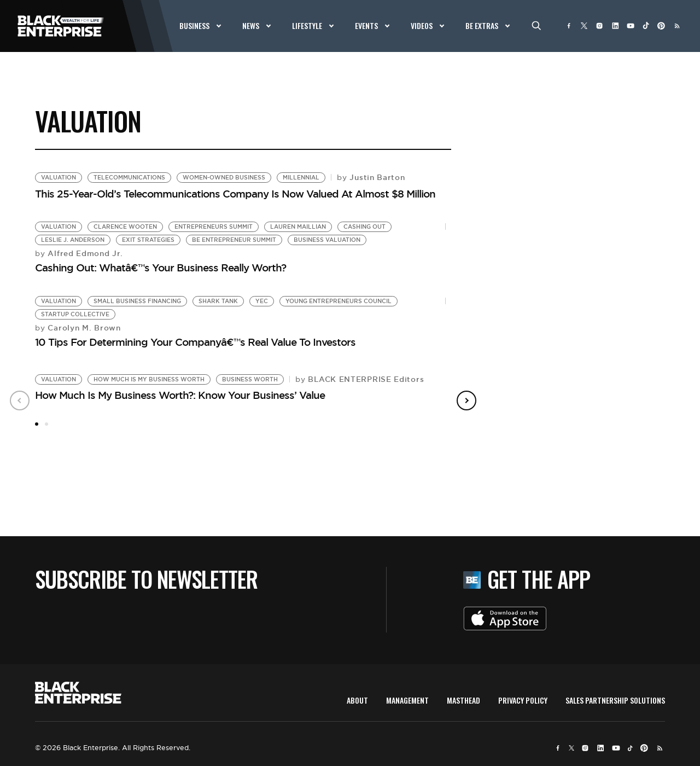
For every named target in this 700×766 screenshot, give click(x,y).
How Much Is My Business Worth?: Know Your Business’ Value (180, 395)
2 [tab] (46, 424)
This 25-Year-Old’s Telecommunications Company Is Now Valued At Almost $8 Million (235, 194)
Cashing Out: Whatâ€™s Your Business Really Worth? (161, 268)
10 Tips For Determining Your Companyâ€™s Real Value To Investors (195, 342)
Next (466, 401)
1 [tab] (37, 424)
